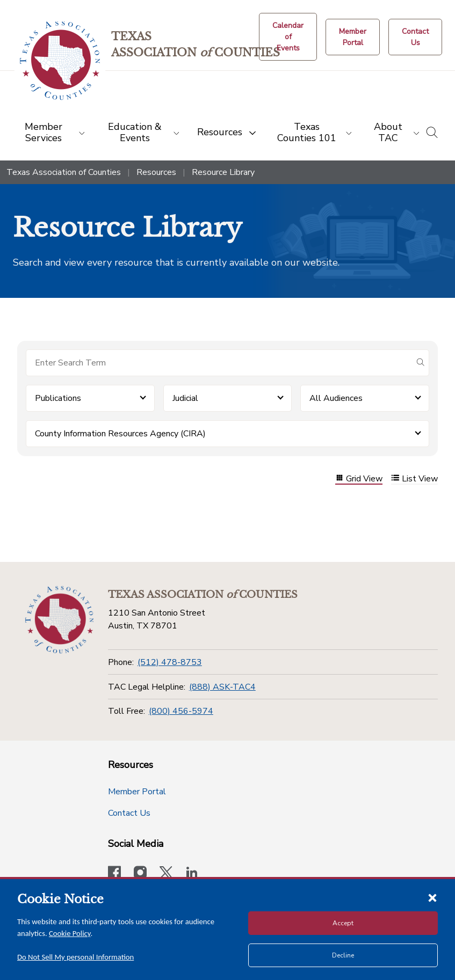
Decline (343, 955)
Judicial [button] (185, 398)
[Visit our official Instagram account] (140, 874)
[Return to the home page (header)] (60, 61)
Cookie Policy (70, 933)
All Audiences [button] (336, 398)
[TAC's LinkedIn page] (192, 874)
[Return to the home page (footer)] (59, 620)
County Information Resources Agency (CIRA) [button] (120, 434)
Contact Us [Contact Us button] (129, 813)
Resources (156, 172)
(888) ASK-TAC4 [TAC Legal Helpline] (222, 687)
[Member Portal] (353, 37)
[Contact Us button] (415, 37)
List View (414, 479)
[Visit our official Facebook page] (114, 874)
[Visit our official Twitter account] (166, 874)
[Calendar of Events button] (288, 37)
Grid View (359, 479)
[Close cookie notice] (432, 897)
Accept (343, 923)
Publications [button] (58, 398)
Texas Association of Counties (64, 172)
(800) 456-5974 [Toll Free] (181, 711)
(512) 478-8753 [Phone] (170, 662)
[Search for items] (219, 363)
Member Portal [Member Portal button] (137, 792)
